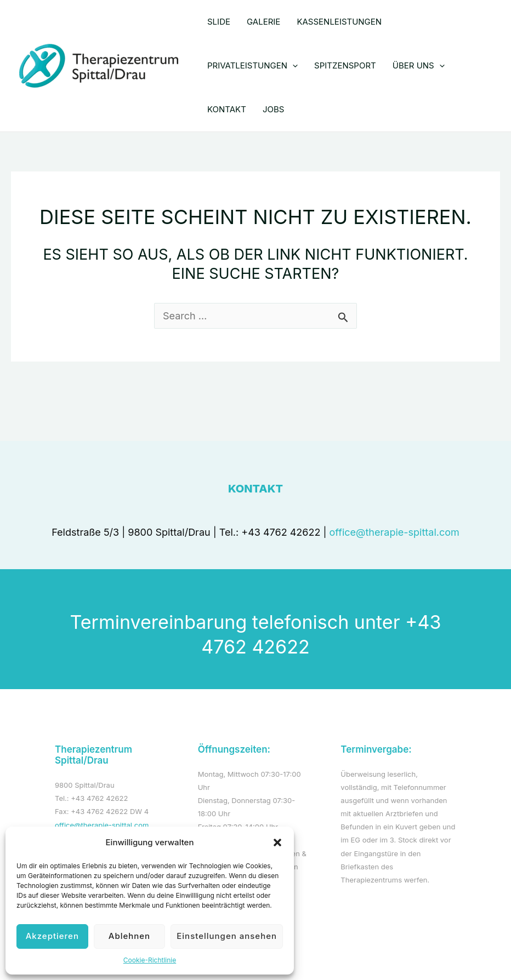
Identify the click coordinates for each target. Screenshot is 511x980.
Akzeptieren (52, 936)
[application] (293, 66)
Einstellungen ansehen (227, 936)
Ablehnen (129, 936)
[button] (277, 843)
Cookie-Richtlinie (150, 960)
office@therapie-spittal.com (394, 532)
